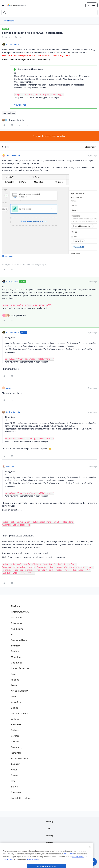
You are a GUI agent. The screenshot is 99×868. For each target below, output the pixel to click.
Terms (49, 850)
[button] (3, 6)
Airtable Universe (19, 759)
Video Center (17, 702)
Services (15, 736)
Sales (14, 674)
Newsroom (16, 792)
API (49, 828)
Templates (16, 753)
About (14, 770)
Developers (16, 742)
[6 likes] (14, 315)
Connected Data (19, 640)
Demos (14, 708)
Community (17, 747)
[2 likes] (13, 120)
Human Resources (20, 668)
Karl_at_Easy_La (13, 412)
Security (49, 821)
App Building (17, 629)
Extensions (16, 623)
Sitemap (50, 836)
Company (16, 764)
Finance (15, 680)
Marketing (16, 657)
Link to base (7, 256)
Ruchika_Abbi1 (13, 44)
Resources (16, 725)
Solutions (16, 646)
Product (15, 651)
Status (14, 787)
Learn (14, 685)
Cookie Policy (68, 863)
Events (14, 696)
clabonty (10, 467)
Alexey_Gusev (12, 282)
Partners (15, 730)
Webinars (16, 719)
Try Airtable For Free (21, 798)
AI (12, 635)
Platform (15, 606)
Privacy (50, 843)
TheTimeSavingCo (14, 155)
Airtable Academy (20, 691)
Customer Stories (20, 713)
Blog (13, 781)
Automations (10, 21)
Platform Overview (20, 612)
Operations (16, 663)
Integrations (17, 618)
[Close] (90, 856)
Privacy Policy (78, 865)
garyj (8, 388)
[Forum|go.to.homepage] (17, 5)
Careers (15, 775)
